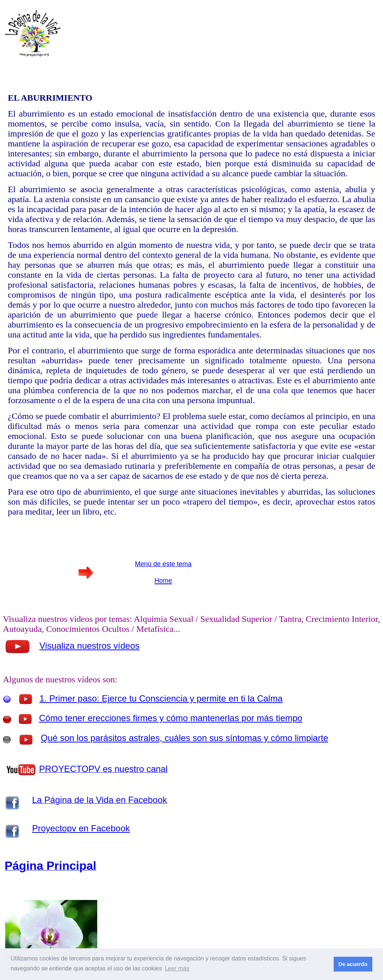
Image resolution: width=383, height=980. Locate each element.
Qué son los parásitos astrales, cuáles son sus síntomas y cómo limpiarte (185, 738)
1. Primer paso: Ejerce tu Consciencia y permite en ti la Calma (161, 698)
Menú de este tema (163, 564)
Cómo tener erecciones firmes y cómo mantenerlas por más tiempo (171, 718)
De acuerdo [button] (353, 964)
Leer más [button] (177, 968)
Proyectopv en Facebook (81, 828)
